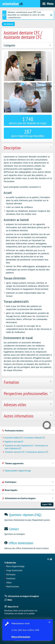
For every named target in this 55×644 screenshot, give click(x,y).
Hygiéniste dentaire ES (14, 442)
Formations (11, 579)
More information (21, 637)
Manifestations (13, 587)
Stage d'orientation (14, 570)
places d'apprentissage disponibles (28, 133)
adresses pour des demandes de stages (28, 120)
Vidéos (9, 583)
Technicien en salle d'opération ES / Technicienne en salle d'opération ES (26, 447)
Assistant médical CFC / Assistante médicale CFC (25, 438)
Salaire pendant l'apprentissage (18, 471)
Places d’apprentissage (15, 566)
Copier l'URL (47, 504)
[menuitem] (50, 559)
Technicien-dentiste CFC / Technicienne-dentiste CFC (26, 452)
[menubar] (48, 4)
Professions (11, 575)
